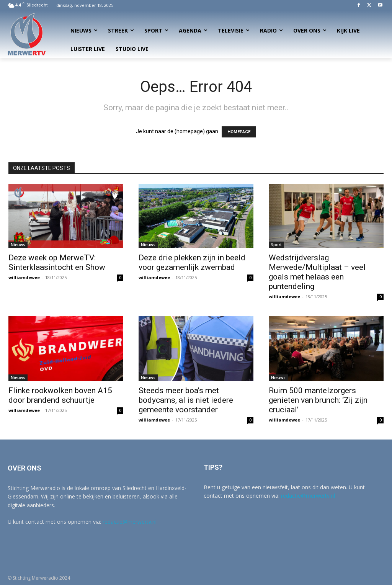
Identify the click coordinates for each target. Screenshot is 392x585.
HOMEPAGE (239, 132)
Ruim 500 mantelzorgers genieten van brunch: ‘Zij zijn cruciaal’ (318, 400)
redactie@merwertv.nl (130, 522)
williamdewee (24, 277)
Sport (276, 245)
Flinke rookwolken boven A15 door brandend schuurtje (60, 395)
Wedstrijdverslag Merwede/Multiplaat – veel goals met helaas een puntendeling (317, 272)
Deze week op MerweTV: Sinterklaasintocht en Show (57, 262)
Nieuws (18, 245)
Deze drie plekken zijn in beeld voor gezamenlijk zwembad (192, 262)
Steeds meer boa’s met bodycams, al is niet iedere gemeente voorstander (186, 400)
